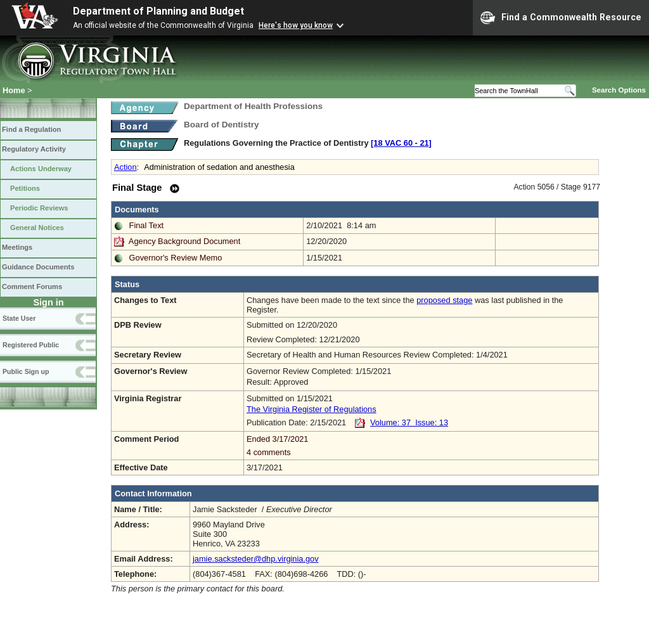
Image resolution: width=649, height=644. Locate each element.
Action (125, 167)
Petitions (25, 188)
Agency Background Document (184, 241)
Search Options (619, 90)
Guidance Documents (38, 267)
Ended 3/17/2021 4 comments (421, 446)
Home (14, 90)
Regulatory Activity (34, 149)
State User (19, 318)
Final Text (147, 225)
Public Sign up (26, 371)
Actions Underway (41, 169)
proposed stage (444, 300)
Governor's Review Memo (176, 258)
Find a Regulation (31, 129)
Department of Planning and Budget (158, 11)
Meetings (17, 247)
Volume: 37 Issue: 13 (409, 422)
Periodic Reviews (39, 208)
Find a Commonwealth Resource (561, 18)
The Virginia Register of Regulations (312, 409)
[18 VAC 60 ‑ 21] (401, 143)
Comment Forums (32, 287)
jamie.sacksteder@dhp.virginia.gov (256, 559)
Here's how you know (296, 25)
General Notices (37, 228)
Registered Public (31, 345)
